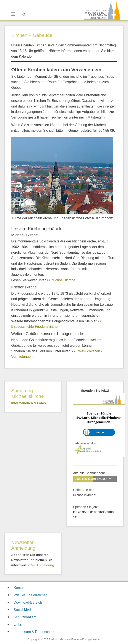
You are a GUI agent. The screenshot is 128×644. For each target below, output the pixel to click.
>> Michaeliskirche (61, 280)
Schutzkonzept (25, 617)
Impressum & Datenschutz (34, 632)
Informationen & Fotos (29, 403)
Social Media (24, 610)
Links (18, 624)
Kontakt (19, 588)
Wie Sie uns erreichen (31, 595)
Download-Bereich (28, 602)
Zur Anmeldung (42, 565)
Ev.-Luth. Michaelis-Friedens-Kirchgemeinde (74, 639)
